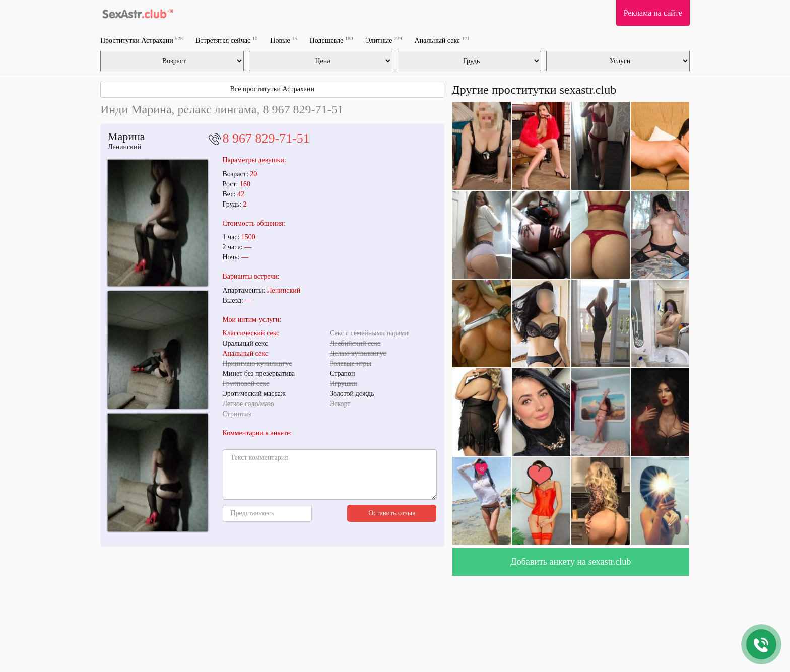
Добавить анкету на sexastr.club (571, 562)
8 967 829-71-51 (266, 138)
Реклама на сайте (653, 13)
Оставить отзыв (392, 513)
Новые (283, 40)
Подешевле (332, 40)
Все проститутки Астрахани (272, 89)
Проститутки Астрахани (142, 40)
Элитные (384, 40)
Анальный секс (442, 40)
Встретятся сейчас (226, 40)
